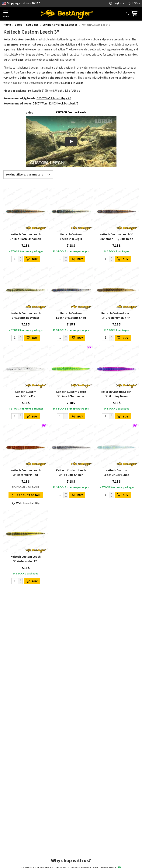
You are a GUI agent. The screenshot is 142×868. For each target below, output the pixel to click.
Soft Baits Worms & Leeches (60, 25)
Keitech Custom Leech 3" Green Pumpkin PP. (116, 315)
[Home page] (67, 14)
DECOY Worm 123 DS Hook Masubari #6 (55, 104)
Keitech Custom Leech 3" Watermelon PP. (26, 559)
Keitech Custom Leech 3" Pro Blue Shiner (71, 473)
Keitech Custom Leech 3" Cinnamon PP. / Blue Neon (116, 237)
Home (7, 25)
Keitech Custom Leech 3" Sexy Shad (116, 473)
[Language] (117, 3)
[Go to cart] (135, 14)
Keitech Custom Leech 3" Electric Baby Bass (26, 315)
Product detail (26, 495)
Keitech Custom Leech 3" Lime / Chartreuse (71, 394)
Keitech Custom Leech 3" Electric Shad (71, 315)
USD (133, 3)
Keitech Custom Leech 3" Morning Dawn (116, 394)
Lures (18, 25)
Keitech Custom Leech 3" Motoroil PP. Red (26, 473)
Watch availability (26, 503)
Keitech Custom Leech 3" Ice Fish (26, 394)
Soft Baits (32, 25)
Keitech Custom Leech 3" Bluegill (71, 237)
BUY (32, 259)
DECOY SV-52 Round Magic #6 (54, 99)
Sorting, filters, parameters (29, 175)
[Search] (127, 13)
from (24, 3)
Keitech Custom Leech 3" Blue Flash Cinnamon (26, 237)
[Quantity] (17, 259)
